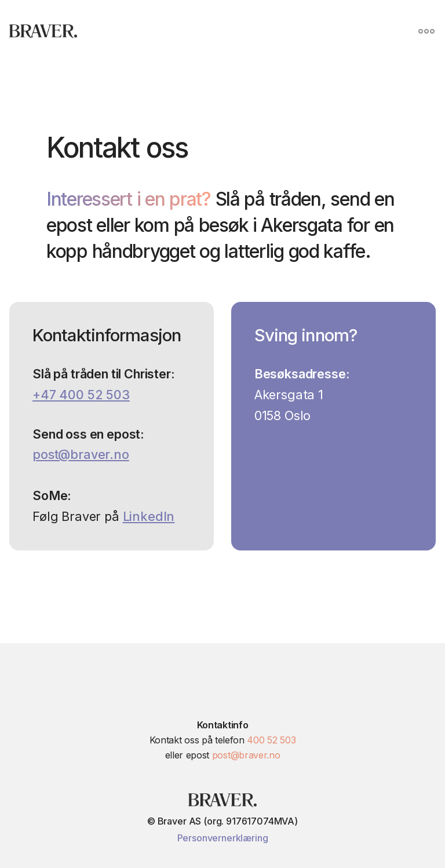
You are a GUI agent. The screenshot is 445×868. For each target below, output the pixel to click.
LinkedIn (149, 516)
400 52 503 (271, 740)
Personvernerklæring (223, 838)
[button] (426, 31)
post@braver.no (81, 454)
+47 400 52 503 (81, 395)
